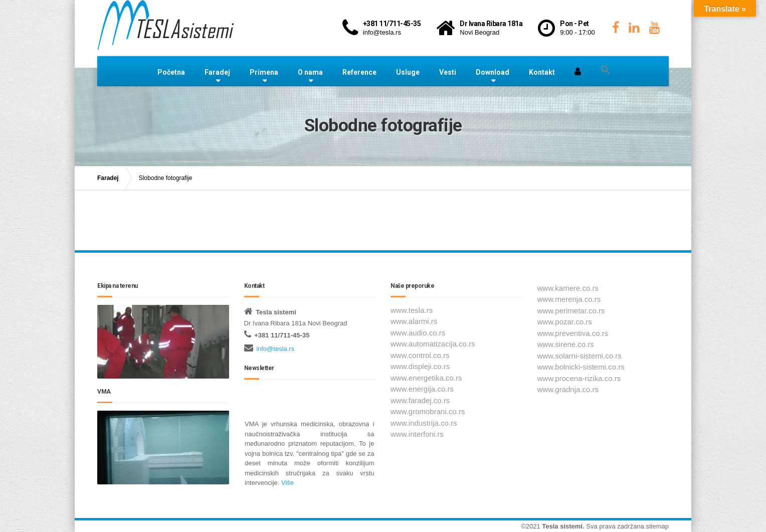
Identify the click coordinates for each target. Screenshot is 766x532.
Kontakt (542, 72)
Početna (171, 72)
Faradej (217, 72)
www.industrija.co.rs (424, 423)
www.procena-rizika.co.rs (579, 378)
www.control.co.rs (420, 355)
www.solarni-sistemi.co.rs (580, 356)
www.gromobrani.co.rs (428, 411)
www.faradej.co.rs (420, 400)
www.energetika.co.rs (426, 378)
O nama (310, 72)
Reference (359, 72)
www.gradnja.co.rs (568, 389)
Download (493, 72)
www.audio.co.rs (418, 333)
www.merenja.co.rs (569, 299)
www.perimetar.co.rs (571, 311)
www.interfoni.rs (417, 434)
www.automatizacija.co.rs (433, 344)
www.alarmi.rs (414, 321)
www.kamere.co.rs (568, 288)
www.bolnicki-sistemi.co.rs (581, 367)
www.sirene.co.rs (566, 344)
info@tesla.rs (275, 349)
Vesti (448, 72)
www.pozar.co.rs (565, 322)
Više (286, 483)
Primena (264, 72)
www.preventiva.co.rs (573, 333)
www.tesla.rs (412, 310)
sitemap (657, 526)
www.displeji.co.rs (420, 366)
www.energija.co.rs (422, 389)
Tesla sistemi (562, 526)
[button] (606, 70)
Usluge (408, 72)
